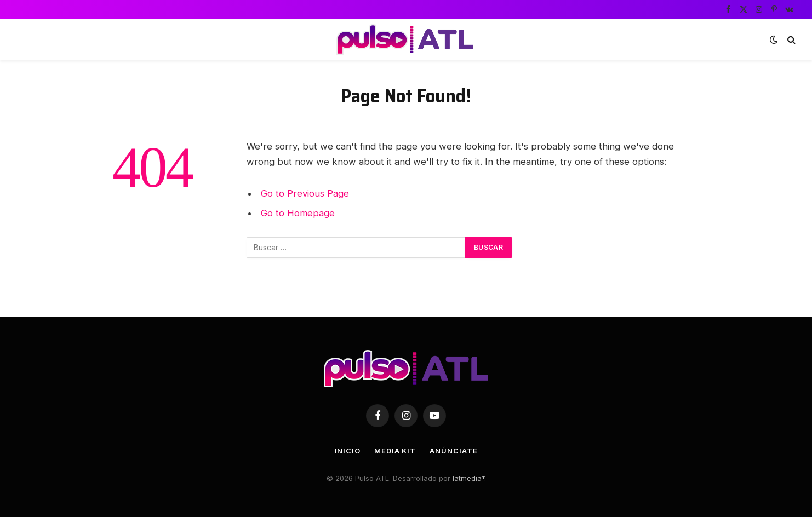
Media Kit (395, 451)
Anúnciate (453, 451)
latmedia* (468, 478)
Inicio (348, 451)
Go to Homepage (298, 213)
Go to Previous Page (305, 193)
